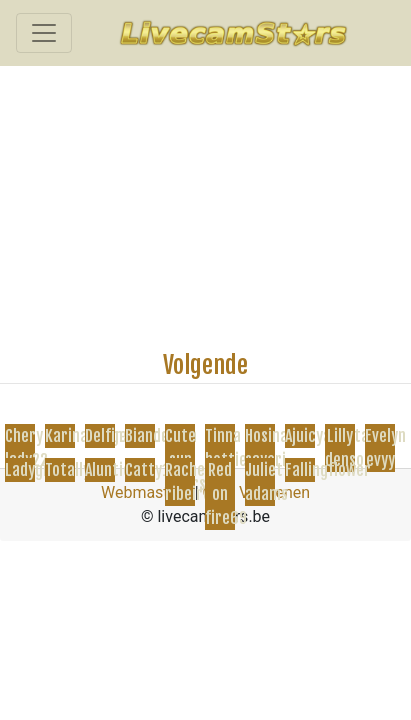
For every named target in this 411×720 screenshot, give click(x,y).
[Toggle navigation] (44, 33)
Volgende (205, 365)
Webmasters (146, 492)
